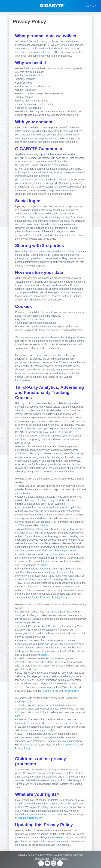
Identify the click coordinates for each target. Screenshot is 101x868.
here (45, 565)
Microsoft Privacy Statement (62, 551)
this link (46, 525)
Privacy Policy (60, 597)
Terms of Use (42, 858)
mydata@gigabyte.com (31, 818)
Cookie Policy (40, 597)
